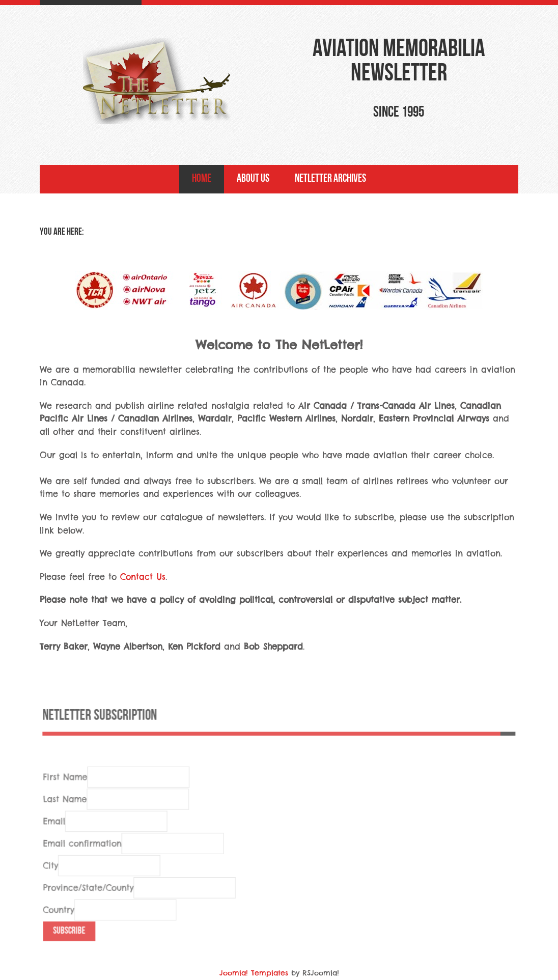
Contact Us (143, 577)
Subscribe (72, 944)
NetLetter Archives (330, 179)
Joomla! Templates (254, 973)
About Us (253, 179)
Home (202, 179)
